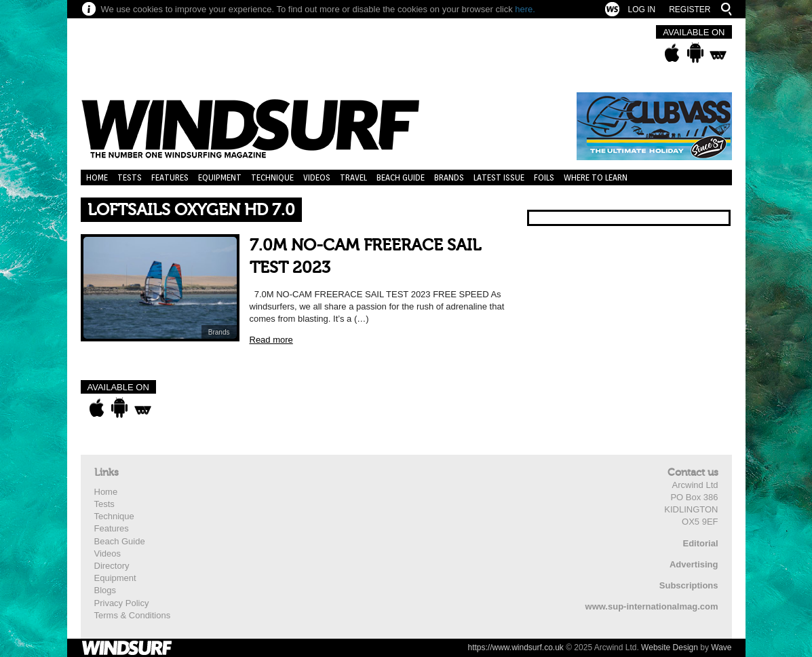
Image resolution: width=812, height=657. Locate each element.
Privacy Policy (122, 603)
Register (690, 10)
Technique (272, 177)
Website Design (670, 647)
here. (525, 9)
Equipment (220, 177)
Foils (544, 177)
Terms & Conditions (133, 615)
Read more (271, 340)
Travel (353, 177)
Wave (721, 647)
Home (97, 177)
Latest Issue (499, 177)
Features (170, 177)
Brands (449, 177)
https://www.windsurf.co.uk (515, 647)
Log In (641, 10)
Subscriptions (689, 585)
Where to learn (596, 177)
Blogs (105, 590)
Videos (317, 177)
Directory (112, 566)
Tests (130, 177)
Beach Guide (401, 177)
